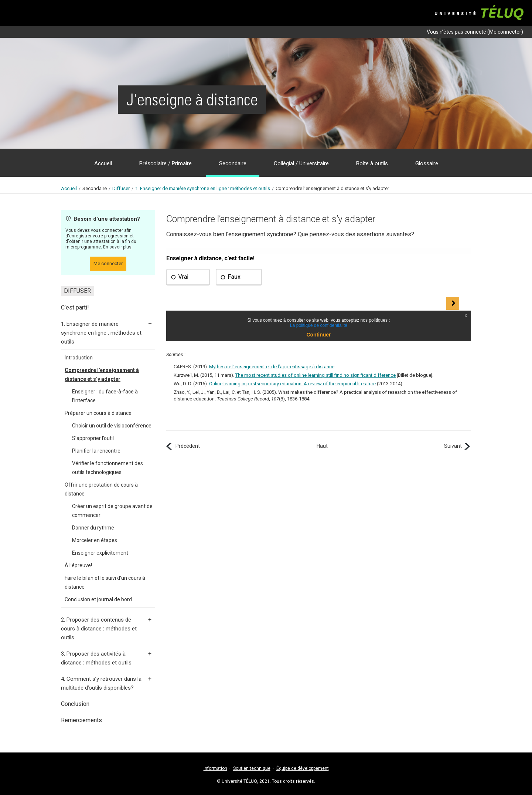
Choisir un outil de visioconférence (112, 426)
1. (203, 188)
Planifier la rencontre (96, 451)
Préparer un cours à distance (98, 413)
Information (215, 768)
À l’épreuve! (78, 565)
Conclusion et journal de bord (98, 599)
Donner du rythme (93, 528)
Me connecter (505, 32)
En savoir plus (117, 247)
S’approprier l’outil (93, 438)
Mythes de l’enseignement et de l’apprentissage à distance (272, 367)
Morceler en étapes (95, 540)
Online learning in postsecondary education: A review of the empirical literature (292, 384)
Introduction (79, 358)
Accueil (69, 188)
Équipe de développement (303, 768)
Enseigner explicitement (100, 553)
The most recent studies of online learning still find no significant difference (316, 375)
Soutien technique (252, 768)
